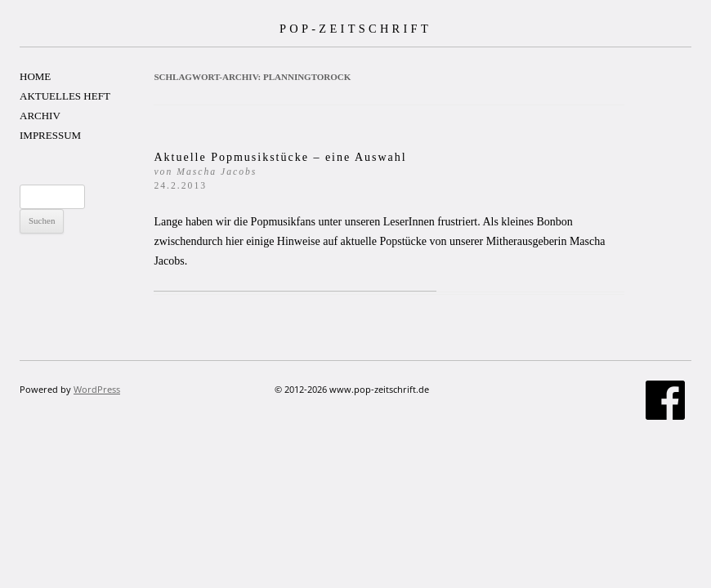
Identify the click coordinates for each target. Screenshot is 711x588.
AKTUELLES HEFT (65, 96)
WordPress (97, 389)
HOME (35, 76)
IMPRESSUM (50, 135)
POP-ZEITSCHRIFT (355, 29)
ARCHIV (40, 116)
